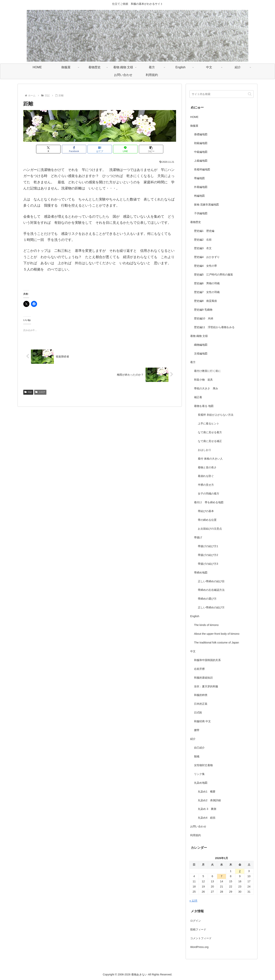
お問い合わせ (198, 826)
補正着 (198, 397)
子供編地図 (201, 213)
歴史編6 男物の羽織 (207, 283)
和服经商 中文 (202, 721)
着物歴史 (196, 222)
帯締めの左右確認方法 (211, 590)
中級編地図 (201, 152)
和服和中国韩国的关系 (207, 660)
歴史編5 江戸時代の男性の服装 (214, 275)
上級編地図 (201, 161)
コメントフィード (201, 938)
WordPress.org (199, 947)
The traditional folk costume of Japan (216, 643)
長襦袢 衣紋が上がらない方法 (216, 415)
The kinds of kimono (206, 625)
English (195, 616)
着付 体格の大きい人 (210, 459)
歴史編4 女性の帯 (205, 266)
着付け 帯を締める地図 (209, 502)
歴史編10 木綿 (204, 318)
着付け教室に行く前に (207, 371)
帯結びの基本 (206, 511)
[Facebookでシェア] (74, 149)
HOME (194, 117)
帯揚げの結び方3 (208, 564)
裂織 (197, 756)
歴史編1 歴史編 (204, 231)
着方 (193, 362)
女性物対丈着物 (203, 765)
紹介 (193, 739)
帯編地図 (199, 178)
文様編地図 (201, 354)
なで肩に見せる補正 (210, 441)
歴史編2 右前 (203, 240)
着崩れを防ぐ (206, 476)
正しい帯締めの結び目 (211, 581)
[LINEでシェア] (125, 149)
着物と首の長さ (207, 467)
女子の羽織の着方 (209, 494)
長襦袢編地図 (202, 169)
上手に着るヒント (209, 424)
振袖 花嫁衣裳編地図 (206, 205)
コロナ (40, 392)
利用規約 (196, 835)
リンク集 (199, 774)
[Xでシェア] (48, 149)
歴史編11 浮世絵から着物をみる (214, 327)
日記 (28, 392)
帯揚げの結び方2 (208, 555)
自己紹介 (199, 748)
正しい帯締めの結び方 (211, 607)
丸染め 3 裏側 (207, 809)
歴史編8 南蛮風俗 (205, 301)
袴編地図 (199, 196)
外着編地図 (201, 187)
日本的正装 (201, 704)
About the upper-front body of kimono (217, 634)
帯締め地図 (201, 573)
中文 (193, 651)
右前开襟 (199, 669)
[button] (151, 149)
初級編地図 (201, 143)
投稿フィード (198, 929)
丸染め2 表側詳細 (209, 800)
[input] (222, 94)
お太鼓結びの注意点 (210, 529)
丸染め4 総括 (207, 818)
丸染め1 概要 (207, 792)
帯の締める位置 (207, 520)
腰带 (197, 730)
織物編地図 (201, 345)
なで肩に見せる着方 (210, 432)
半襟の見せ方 (207, 485)
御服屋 (194, 126)
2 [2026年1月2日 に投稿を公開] (240, 871)
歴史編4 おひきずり (207, 257)
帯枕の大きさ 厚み (206, 388)
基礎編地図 (201, 134)
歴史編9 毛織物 (203, 310)
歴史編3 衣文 (203, 248)
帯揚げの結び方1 (208, 546)
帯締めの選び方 (207, 599)
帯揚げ (198, 537)
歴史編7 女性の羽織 (207, 292)
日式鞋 (198, 713)
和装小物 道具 (203, 380)
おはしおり (205, 450)
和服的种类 (201, 695)
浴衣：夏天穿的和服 (206, 686)
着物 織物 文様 (199, 336)
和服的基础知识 (203, 678)
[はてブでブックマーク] (100, 149)
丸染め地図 (201, 783)
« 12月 (193, 901)
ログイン (196, 921)
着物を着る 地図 (204, 406)
